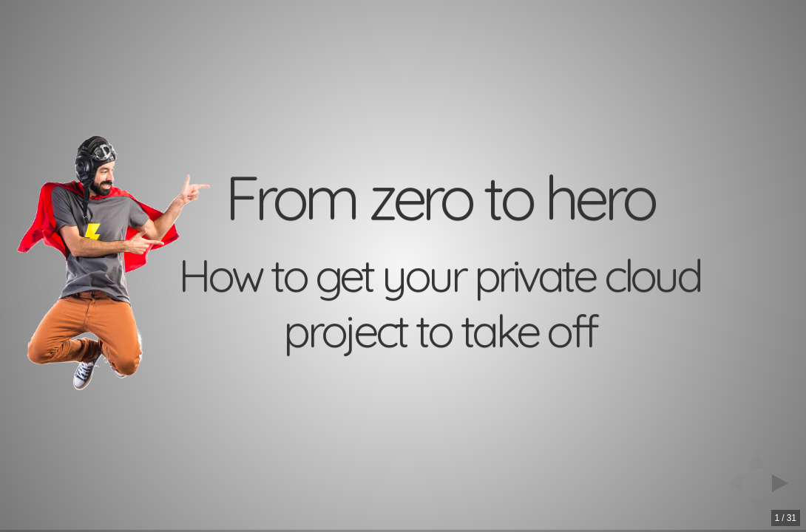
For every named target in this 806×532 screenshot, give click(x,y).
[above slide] (757, 456)
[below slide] (757, 511)
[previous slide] (730, 483)
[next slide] (785, 483)
